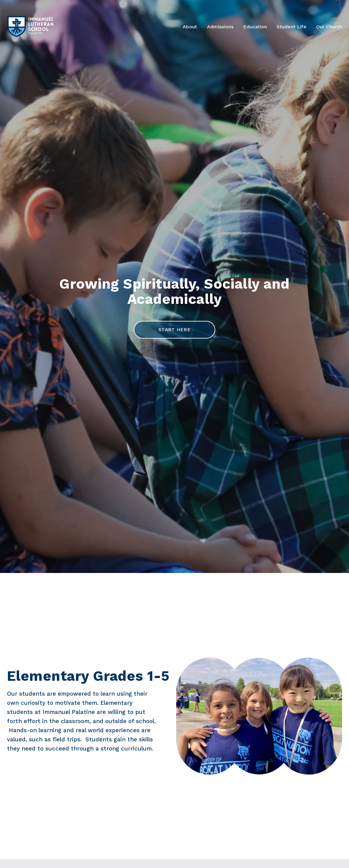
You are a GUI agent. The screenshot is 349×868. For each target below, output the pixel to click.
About (190, 27)
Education (255, 27)
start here (174, 330)
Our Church (329, 27)
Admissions (220, 27)
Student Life (292, 27)
